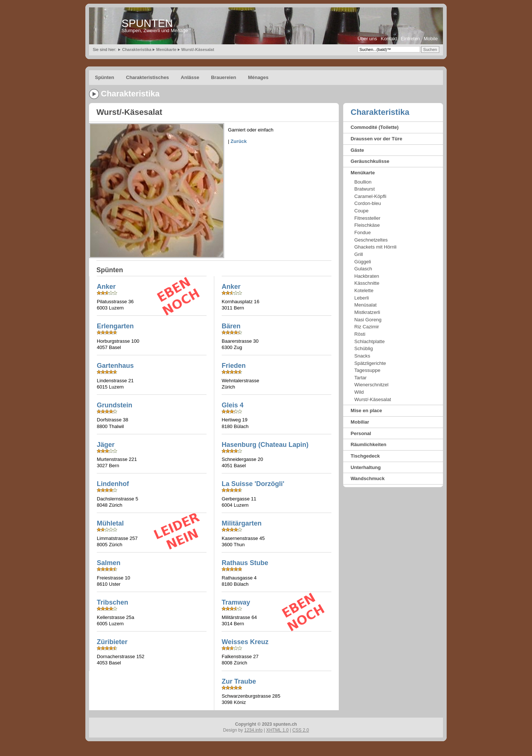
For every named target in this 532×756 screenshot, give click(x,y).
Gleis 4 (233, 405)
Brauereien (224, 77)
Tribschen (112, 602)
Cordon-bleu (368, 203)
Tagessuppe (367, 370)
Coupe (362, 211)
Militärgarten (242, 523)
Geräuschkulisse (370, 161)
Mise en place (366, 411)
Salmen (109, 563)
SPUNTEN (147, 23)
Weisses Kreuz (245, 642)
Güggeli (363, 262)
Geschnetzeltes (371, 240)
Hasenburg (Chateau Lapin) (265, 445)
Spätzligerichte (370, 363)
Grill (359, 254)
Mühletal (110, 523)
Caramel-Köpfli (370, 196)
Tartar (360, 378)
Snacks (362, 356)
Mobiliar (360, 422)
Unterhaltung (366, 467)
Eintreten (410, 39)
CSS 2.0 (301, 730)
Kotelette (364, 290)
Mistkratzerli (367, 312)
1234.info (253, 730)
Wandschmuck (368, 478)
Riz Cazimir (367, 327)
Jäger (106, 445)
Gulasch (363, 269)
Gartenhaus (115, 366)
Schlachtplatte (369, 341)
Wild (359, 392)
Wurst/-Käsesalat (198, 49)
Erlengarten (115, 326)
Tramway (236, 602)
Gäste (357, 150)
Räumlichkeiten (369, 444)
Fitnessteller (367, 218)
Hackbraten (367, 276)
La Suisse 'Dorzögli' (253, 484)
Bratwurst (364, 189)
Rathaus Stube (245, 563)
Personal (361, 433)
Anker (231, 287)
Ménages (258, 77)
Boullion (363, 182)
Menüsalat (365, 305)
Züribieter (112, 642)
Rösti (360, 334)
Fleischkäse (367, 225)
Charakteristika (137, 49)
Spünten (105, 77)
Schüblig (364, 348)
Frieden (234, 366)
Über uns (367, 39)
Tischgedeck (365, 456)
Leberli (362, 298)
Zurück (239, 141)
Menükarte (166, 49)
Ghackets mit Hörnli (375, 247)
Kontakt (389, 39)
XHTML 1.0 (278, 730)
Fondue (362, 232)
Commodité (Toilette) (375, 127)
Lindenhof (113, 484)
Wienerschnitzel (371, 385)
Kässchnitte (367, 283)
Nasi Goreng (368, 320)
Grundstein (115, 405)
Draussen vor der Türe (376, 139)
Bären (231, 326)
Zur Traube (239, 681)
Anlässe (190, 77)
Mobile (431, 39)
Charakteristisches (147, 77)
